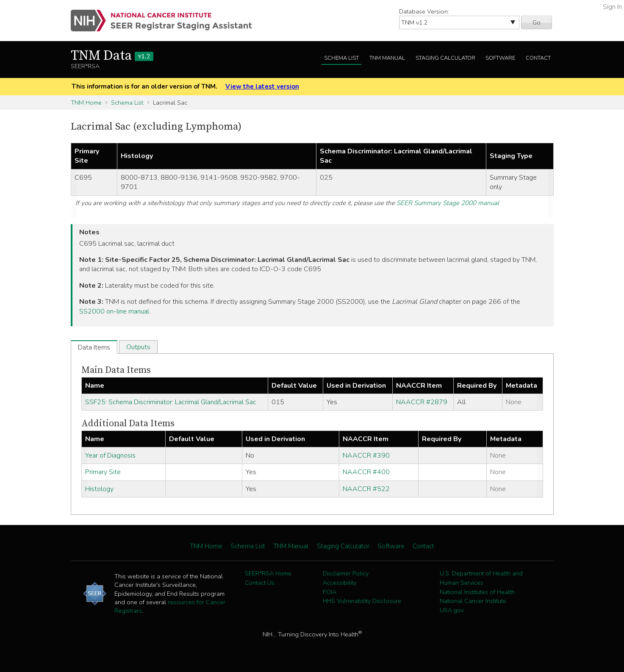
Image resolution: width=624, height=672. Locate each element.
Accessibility (340, 583)
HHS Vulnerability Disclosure (362, 601)
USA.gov (452, 610)
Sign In (612, 7)
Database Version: (424, 11)
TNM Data (112, 56)
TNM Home (86, 103)
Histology (99, 489)
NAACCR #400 (366, 472)
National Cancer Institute (473, 601)
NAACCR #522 (366, 489)
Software (500, 58)
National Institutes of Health (477, 592)
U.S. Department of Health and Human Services (481, 578)
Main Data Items (116, 370)
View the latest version (262, 86)
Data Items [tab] (94, 347)
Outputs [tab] (138, 347)
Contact (538, 58)
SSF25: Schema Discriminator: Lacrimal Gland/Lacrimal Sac (171, 402)
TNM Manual (387, 58)
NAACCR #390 (366, 455)
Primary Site (103, 472)
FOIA (330, 592)
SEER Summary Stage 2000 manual (448, 203)
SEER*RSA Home (268, 573)
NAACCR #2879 (422, 402)
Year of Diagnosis (110, 455)
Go (537, 22)
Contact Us (260, 583)
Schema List (341, 58)
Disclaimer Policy (346, 573)
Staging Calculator (445, 58)
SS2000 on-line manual (114, 311)
